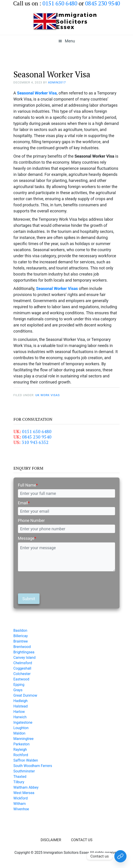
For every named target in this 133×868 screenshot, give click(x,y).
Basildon (20, 630)
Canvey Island (25, 658)
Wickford (21, 798)
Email (24, 503)
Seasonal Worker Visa (37, 93)
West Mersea (24, 793)
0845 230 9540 (37, 437)
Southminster (24, 771)
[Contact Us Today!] (120, 856)
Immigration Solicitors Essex (66, 21)
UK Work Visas (47, 395)
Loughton (21, 728)
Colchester (22, 674)
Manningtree (24, 739)
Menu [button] (70, 41)
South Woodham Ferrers (33, 766)
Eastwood (21, 679)
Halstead (21, 706)
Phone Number (31, 520)
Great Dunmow (25, 695)
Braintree (21, 641)
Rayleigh (20, 750)
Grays (18, 690)
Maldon (20, 733)
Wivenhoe (21, 809)
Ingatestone (23, 722)
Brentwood (22, 647)
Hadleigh (21, 701)
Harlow (19, 712)
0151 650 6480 (37, 431)
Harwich (20, 717)
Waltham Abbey (26, 787)
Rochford (21, 755)
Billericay (21, 636)
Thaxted (20, 777)
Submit (29, 599)
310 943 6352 (35, 442)
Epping (19, 685)
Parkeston (22, 744)
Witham (20, 804)
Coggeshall (22, 668)
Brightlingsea (24, 652)
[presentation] (52, 582)
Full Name (28, 485)
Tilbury (19, 782)
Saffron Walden (26, 760)
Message (27, 538)
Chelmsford (23, 663)
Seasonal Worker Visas (57, 288)
